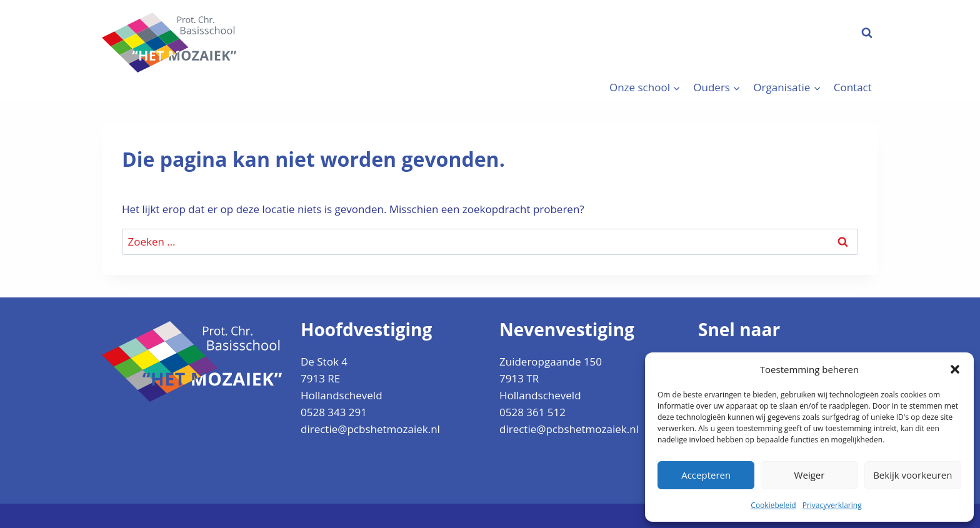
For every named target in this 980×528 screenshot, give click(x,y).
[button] (955, 369)
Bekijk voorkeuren (912, 475)
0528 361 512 (532, 412)
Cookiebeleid (773, 505)
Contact (853, 87)
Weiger (810, 475)
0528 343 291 (334, 412)
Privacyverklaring (832, 505)
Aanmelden (800, 32)
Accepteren (706, 475)
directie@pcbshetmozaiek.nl (370, 429)
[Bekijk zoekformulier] (867, 33)
